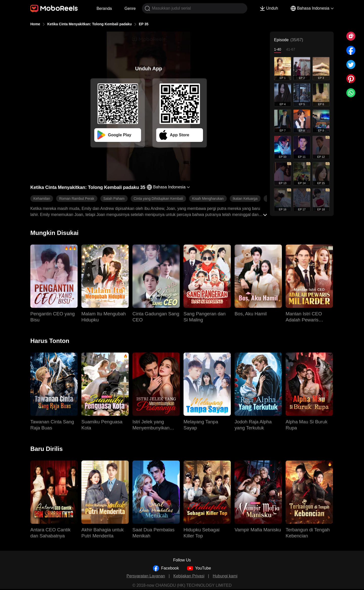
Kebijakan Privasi (189, 576)
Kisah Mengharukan (208, 199)
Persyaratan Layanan (146, 576)
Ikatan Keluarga (245, 199)
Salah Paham (114, 199)
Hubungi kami (225, 576)
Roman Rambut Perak (77, 199)
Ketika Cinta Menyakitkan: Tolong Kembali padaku (89, 24)
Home (35, 24)
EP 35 (144, 24)
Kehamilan (42, 199)
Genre (130, 8)
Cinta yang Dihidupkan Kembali (158, 199)
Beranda (104, 8)
